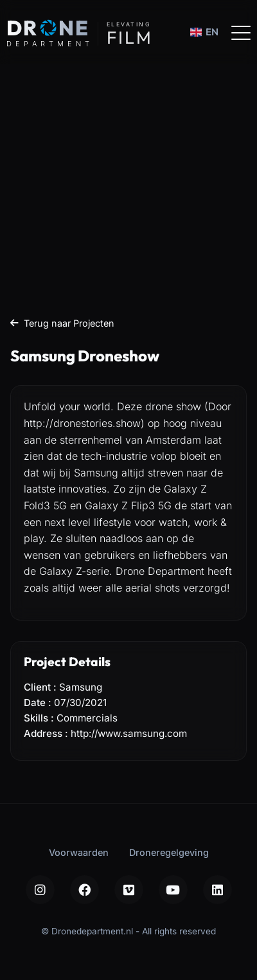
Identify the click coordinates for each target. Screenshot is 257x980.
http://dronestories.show (82, 423)
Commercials (87, 718)
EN (204, 32)
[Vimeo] (129, 890)
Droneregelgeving (169, 852)
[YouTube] (173, 890)
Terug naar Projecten (62, 323)
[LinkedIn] (217, 890)
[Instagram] (40, 890)
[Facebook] (84, 890)
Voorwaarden (79, 852)
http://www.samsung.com (129, 733)
